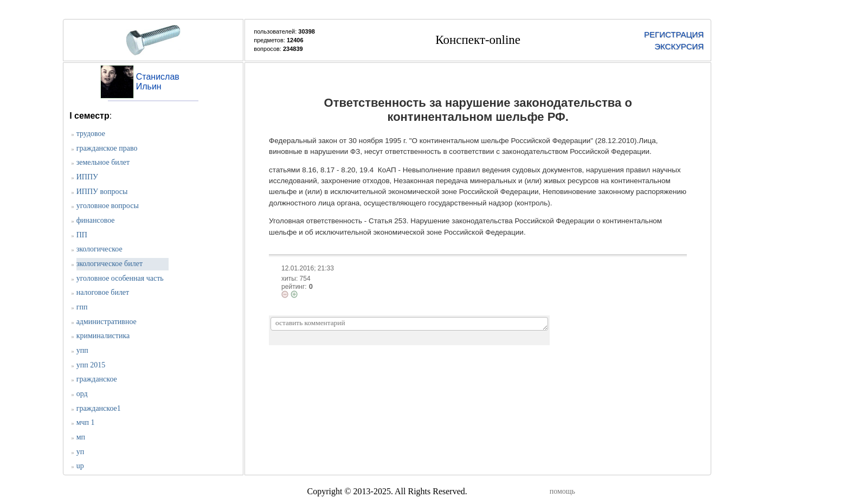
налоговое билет (103, 292)
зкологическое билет (110, 264)
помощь (562, 491)
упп (82, 350)
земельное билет (103, 162)
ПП (82, 235)
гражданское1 (99, 408)
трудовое (91, 134)
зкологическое (99, 249)
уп (81, 452)
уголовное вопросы (108, 206)
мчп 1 (86, 422)
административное (107, 322)
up (80, 466)
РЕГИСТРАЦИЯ (674, 34)
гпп (82, 307)
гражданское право (107, 148)
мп (81, 437)
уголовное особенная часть (120, 278)
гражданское (97, 379)
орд (82, 394)
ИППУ (87, 177)
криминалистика (103, 336)
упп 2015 (91, 365)
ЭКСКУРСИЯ (679, 46)
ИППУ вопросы (102, 192)
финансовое (96, 220)
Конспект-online (478, 40)
